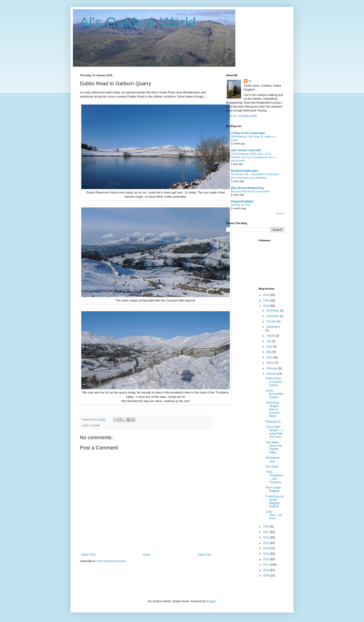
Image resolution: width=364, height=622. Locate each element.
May (269, 352)
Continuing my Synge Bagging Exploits (275, 501)
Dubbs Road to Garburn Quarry (274, 382)
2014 (266, 548)
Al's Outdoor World (138, 22)
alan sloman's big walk (246, 150)
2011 (266, 565)
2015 (266, 543)
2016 (266, 537)
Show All (280, 213)
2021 (266, 295)
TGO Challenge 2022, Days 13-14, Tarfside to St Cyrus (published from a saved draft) (253, 157)
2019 (266, 306)
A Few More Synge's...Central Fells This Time (274, 432)
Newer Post (88, 555)
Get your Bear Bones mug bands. (251, 191)
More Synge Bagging (273, 489)
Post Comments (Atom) (111, 561)
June (270, 347)
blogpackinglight (242, 201)
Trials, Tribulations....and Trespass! (275, 477)
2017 (266, 532)
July (269, 341)
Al (250, 81)
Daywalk (95, 425)
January (272, 374)
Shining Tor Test (240, 205)
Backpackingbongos (245, 171)
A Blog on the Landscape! (248, 133)
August (271, 336)
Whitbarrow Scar (273, 459)
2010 (266, 570)
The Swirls (272, 467)
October (272, 321)
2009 (266, 576)
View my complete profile (242, 116)
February (272, 368)
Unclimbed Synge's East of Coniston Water (273, 409)
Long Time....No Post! (274, 515)
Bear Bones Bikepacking (247, 188)
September (273, 327)
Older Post (204, 555)
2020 (266, 301)
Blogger (211, 601)
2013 (266, 554)
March (271, 363)
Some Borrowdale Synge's (274, 394)
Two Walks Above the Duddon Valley (274, 447)
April (269, 357)
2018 (266, 527)
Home (147, 555)
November (273, 316)
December (273, 311)
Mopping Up (273, 422)
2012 (266, 559)
